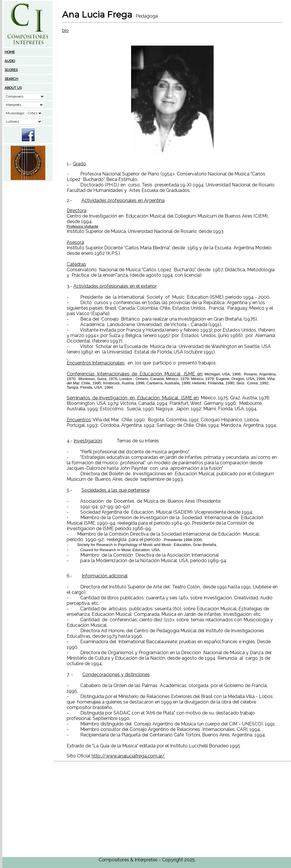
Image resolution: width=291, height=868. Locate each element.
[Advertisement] (28, 218)
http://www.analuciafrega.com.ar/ (128, 756)
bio (65, 30)
